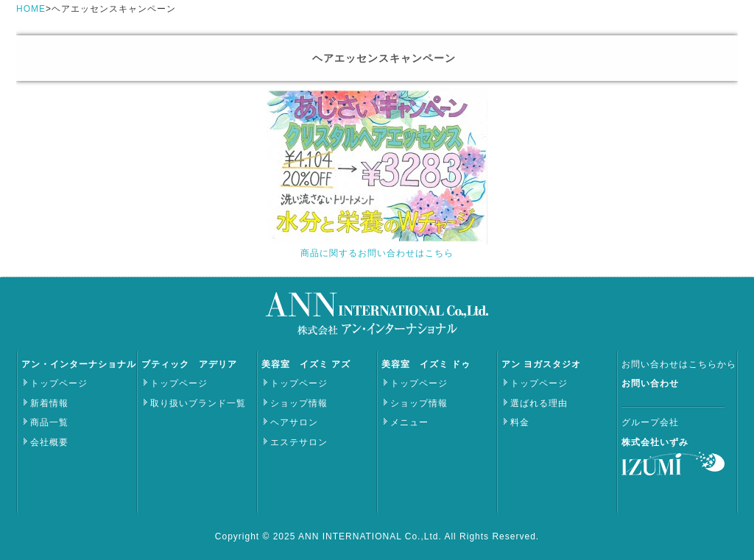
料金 (520, 422)
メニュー (409, 422)
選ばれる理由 (539, 403)
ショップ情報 (299, 403)
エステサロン (299, 442)
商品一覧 (49, 422)
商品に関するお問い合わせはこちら (377, 253)
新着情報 (49, 403)
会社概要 (49, 442)
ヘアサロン (294, 422)
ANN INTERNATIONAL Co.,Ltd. (371, 536)
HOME (31, 9)
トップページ (59, 383)
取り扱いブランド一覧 (198, 403)
